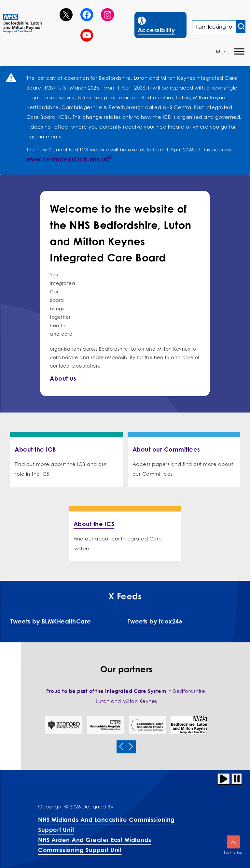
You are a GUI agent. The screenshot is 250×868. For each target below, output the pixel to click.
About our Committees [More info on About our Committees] (166, 449)
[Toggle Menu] (239, 52)
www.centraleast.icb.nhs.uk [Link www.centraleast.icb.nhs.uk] (68, 159)
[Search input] (241, 27)
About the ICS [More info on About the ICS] (94, 524)
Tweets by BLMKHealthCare (51, 621)
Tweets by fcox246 (155, 621)
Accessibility (162, 24)
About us (63, 378)
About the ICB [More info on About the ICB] (35, 449)
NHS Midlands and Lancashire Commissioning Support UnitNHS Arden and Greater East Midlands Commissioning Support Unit (106, 835)
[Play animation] (224, 779)
